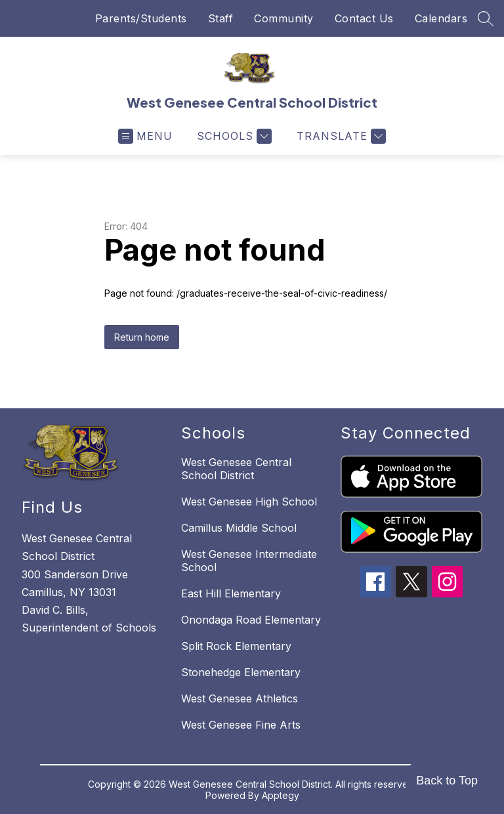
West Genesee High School (249, 502)
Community (284, 18)
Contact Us (364, 18)
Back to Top (447, 781)
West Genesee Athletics (240, 698)
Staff (221, 18)
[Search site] (486, 18)
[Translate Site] (340, 136)
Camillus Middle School (239, 528)
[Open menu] (145, 136)
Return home (142, 337)
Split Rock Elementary (236, 646)
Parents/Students (141, 18)
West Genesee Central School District (236, 469)
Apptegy (281, 795)
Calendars (441, 18)
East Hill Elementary (231, 593)
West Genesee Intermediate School (249, 561)
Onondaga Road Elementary (251, 620)
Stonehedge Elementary (241, 672)
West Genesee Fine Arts (241, 725)
